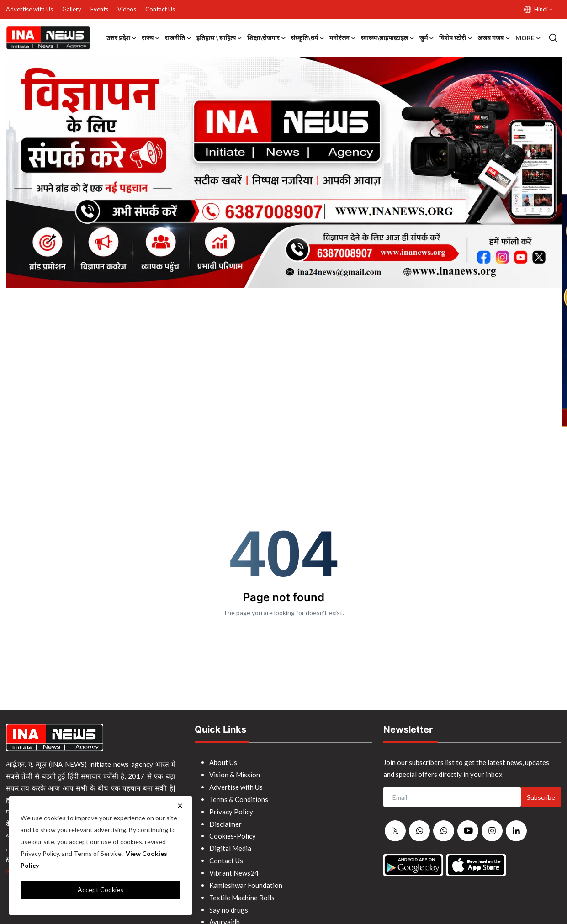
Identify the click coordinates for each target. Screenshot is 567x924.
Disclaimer (225, 822)
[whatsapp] (419, 831)
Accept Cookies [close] (101, 890)
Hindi (536, 9)
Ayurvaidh (225, 917)
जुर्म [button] (427, 38)
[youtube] (468, 831)
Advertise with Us (29, 9)
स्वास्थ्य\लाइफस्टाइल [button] (388, 38)
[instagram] (492, 831)
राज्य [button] (151, 38)
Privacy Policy (231, 810)
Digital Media (230, 845)
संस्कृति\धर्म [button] (308, 38)
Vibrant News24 (234, 869)
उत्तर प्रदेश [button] (122, 38)
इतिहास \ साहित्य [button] (220, 38)
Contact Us (160, 9)
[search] (553, 38)
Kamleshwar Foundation (246, 881)
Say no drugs (229, 905)
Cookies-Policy (233, 834)
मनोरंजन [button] (343, 38)
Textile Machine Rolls (242, 893)
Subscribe (541, 797)
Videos (127, 9)
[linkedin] (516, 831)
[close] (180, 806)
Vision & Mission (235, 774)
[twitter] (395, 831)
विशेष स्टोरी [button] (456, 38)
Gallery (72, 9)
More (528, 38)
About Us (223, 762)
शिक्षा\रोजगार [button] (267, 38)
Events (99, 9)
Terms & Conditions (239, 798)
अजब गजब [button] (494, 38)
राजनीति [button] (178, 38)
